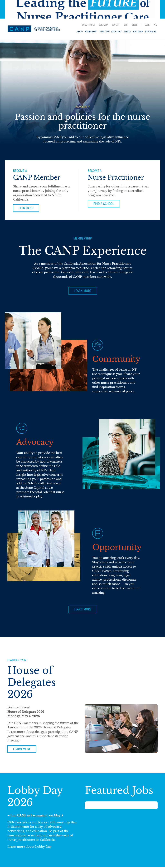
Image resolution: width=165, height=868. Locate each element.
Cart (126, 25)
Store (135, 25)
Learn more (22, 750)
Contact (116, 25)
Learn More (83, 291)
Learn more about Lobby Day (30, 848)
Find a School (104, 204)
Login (147, 25)
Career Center (88, 25)
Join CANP (103, 25)
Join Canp (26, 208)
